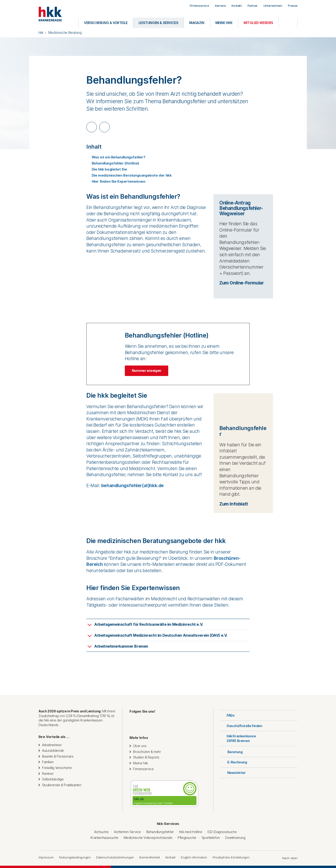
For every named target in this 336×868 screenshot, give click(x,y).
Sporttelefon (211, 838)
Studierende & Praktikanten (62, 785)
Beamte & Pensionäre (58, 756)
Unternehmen (273, 6)
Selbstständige (53, 779)
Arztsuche (101, 832)
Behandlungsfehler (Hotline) (113, 163)
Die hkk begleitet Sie (107, 169)
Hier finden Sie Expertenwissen (116, 181)
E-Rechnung (234, 762)
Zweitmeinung (235, 838)
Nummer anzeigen (147, 371)
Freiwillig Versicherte (57, 768)
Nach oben (287, 858)
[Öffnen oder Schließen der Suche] (288, 23)
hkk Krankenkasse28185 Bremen (238, 738)
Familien (48, 762)
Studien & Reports (146, 757)
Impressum (46, 857)
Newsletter (233, 773)
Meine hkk (140, 763)
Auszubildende (53, 750)
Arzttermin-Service (127, 832)
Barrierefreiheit (150, 857)
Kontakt (236, 6)
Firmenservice (199, 6)
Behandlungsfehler (160, 832)
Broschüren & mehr (147, 752)
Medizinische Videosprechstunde (148, 838)
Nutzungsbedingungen (75, 857)
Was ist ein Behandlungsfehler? (116, 157)
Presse (293, 6)
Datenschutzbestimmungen (115, 857)
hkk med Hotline (191, 832)
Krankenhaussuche (104, 838)
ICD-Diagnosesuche (222, 832)
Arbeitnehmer (52, 745)
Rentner (48, 774)
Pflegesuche (187, 838)
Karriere (220, 6)
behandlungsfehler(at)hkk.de (133, 486)
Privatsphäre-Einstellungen (231, 857)
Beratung (231, 751)
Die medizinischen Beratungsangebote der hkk (129, 175)
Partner (253, 6)
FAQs (227, 715)
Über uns (140, 746)
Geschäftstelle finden (241, 726)
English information (194, 857)
